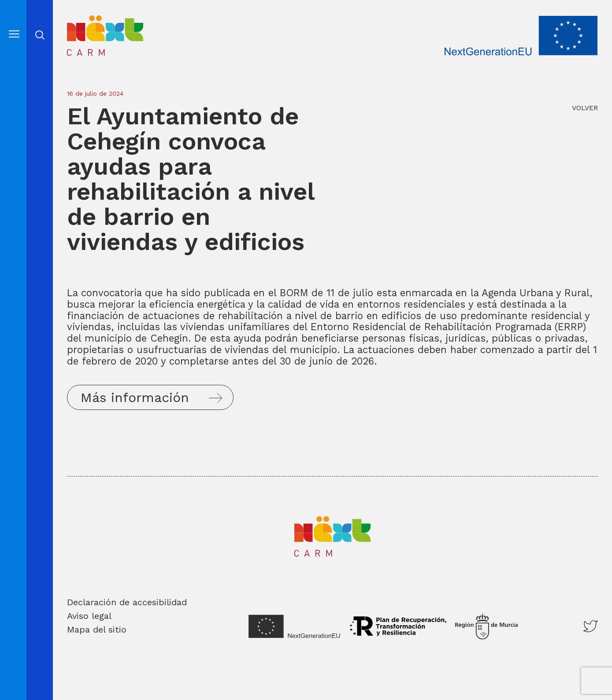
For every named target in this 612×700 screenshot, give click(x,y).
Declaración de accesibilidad (127, 602)
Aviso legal (89, 616)
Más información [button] (135, 397)
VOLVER (585, 108)
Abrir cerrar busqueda (40, 35)
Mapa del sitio (97, 629)
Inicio (80, 21)
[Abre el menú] (14, 34)
